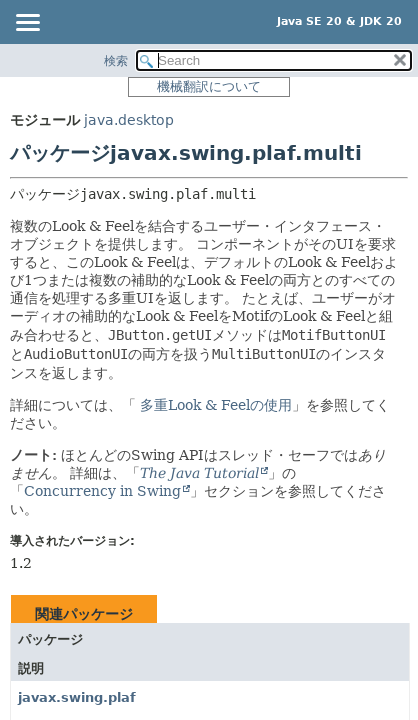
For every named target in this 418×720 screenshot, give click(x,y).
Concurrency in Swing (102, 491)
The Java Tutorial (199, 473)
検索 (116, 61)
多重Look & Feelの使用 (214, 405)
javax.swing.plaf (77, 697)
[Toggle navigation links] (27, 24)
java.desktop (129, 120)
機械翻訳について (209, 86)
